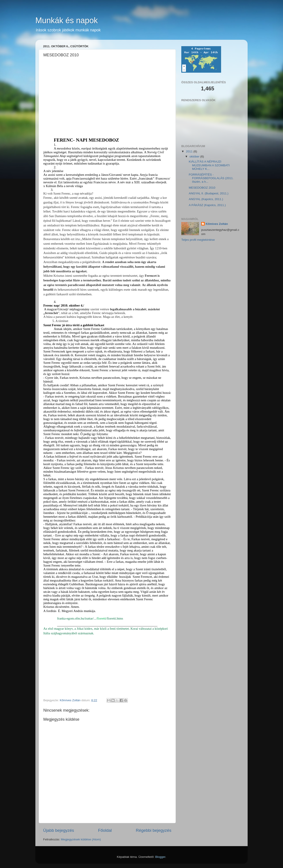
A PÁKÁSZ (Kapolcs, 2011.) (207, 205)
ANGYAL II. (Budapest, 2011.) (209, 193)
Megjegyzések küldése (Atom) (81, 839)
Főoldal (105, 830)
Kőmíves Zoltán (217, 224)
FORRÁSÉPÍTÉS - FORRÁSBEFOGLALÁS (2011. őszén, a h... (211, 178)
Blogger (160, 857)
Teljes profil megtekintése (198, 240)
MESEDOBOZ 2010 (202, 188)
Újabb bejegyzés (59, 830)
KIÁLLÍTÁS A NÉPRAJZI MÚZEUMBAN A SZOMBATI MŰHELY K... (209, 165)
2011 (190, 151)
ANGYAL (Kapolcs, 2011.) (206, 199)
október (195, 156)
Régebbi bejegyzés (154, 830)
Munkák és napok (67, 20)
